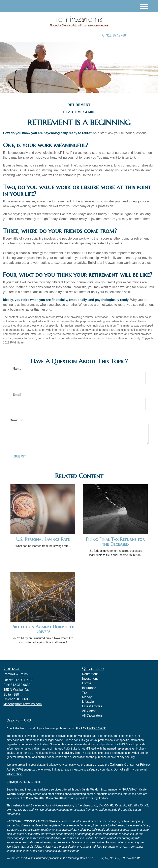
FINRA (123, 789)
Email (17, 394)
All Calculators (92, 716)
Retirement (90, 674)
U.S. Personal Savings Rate (43, 539)
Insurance (89, 688)
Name (17, 369)
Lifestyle (88, 702)
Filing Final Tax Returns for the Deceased (115, 542)
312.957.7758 (114, 35)
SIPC (133, 789)
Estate (87, 683)
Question (17, 420)
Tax (85, 693)
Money (87, 697)
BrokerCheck (96, 728)
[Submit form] (20, 457)
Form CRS (23, 720)
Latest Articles (92, 706)
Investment (90, 679)
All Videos (89, 711)
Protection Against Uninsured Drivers (43, 629)
